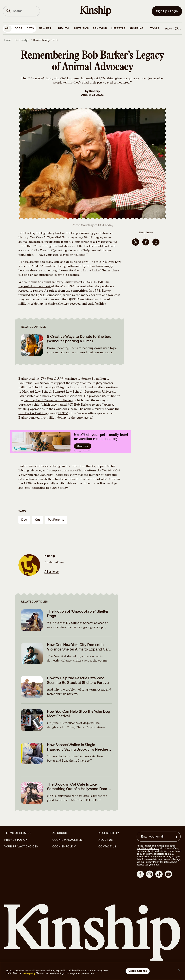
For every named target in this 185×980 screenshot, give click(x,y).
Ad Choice (60, 833)
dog (24, 520)
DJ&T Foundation (49, 295)
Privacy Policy (16, 840)
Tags (22, 511)
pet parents (56, 520)
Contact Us (107, 847)
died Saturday (65, 238)
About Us (106, 840)
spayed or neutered (72, 255)
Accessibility (109, 833)
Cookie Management (68, 840)
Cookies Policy (64, 847)
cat (37, 520)
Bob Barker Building (33, 414)
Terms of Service (18, 833)
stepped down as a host (35, 287)
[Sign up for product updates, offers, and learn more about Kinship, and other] (177, 837)
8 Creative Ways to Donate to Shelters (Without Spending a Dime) (79, 339)
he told (96, 262)
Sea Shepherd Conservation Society (48, 401)
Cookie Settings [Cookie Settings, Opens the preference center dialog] (138, 971)
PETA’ (63, 414)
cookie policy (29, 973)
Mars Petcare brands (148, 849)
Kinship (94, 91)
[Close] (179, 970)
